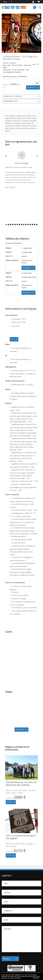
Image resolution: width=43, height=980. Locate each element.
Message (8, 929)
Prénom (7, 893)
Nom (6, 883)
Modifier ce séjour (13, 96)
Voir (9, 802)
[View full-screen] (39, 16)
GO (12, 339)
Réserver (31, 87)
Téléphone (9, 911)
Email (7, 902)
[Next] (38, 33)
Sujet (6, 920)
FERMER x (37, 978)
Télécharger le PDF (18, 319)
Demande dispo (11, 101)
